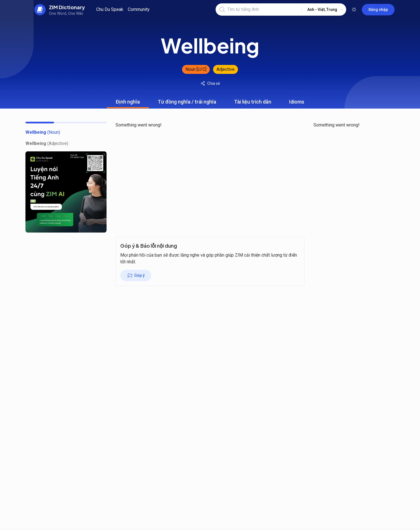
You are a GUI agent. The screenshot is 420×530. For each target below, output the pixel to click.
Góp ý (136, 276)
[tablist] (210, 102)
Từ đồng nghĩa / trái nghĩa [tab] (187, 104)
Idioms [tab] (297, 104)
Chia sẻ (210, 83)
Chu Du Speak (110, 9)
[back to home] (60, 10)
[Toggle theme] (354, 10)
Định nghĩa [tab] (128, 104)
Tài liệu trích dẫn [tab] (253, 104)
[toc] (43, 132)
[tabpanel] (210, 172)
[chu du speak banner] (66, 192)
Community (139, 9)
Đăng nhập (378, 10)
